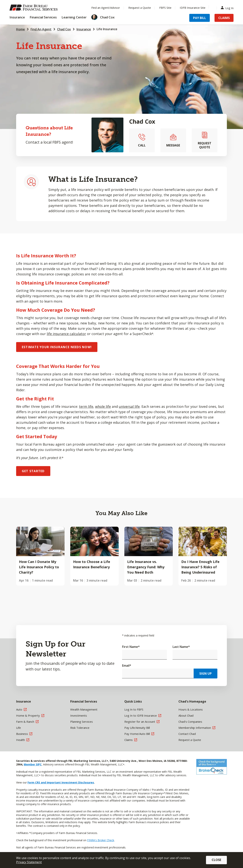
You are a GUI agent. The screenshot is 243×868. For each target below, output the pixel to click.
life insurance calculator (66, 334)
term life (86, 406)
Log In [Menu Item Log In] (228, 8)
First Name (131, 647)
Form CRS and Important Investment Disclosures (61, 782)
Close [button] (216, 860)
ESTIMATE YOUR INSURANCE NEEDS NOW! (57, 347)
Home (21, 29)
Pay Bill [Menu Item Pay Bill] (200, 18)
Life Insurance (107, 29)
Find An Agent (41, 29)
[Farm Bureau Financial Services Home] (34, 8)
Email (127, 666)
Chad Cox (64, 29)
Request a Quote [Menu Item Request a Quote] (140, 8)
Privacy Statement (29, 862)
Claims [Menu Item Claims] (224, 18)
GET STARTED (33, 471)
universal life (129, 406)
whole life (103, 406)
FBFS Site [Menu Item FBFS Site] (165, 8)
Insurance (84, 29)
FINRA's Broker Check (101, 840)
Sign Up (206, 674)
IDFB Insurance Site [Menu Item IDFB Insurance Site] (193, 8)
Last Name (181, 647)
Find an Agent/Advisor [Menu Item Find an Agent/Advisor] (106, 8)
